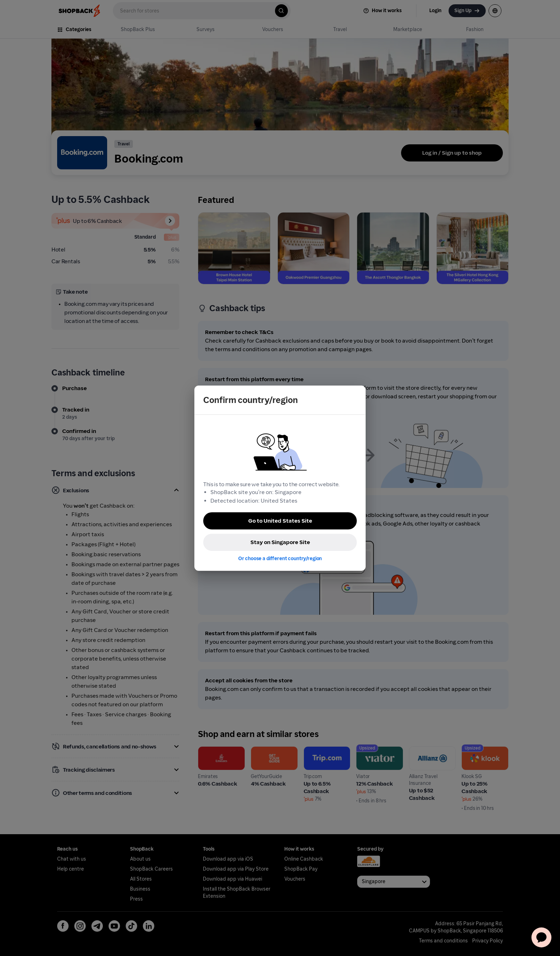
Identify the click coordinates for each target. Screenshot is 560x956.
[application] (541, 937)
